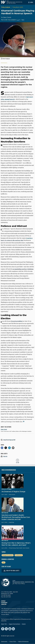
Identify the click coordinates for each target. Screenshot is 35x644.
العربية (18, 20)
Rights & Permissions (23, 641)
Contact (3, 601)
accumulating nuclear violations (23, 269)
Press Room (4, 603)
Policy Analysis (6, 7)
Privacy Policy (13, 641)
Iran (3, 562)
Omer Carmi (7, 17)
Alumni (24, 624)
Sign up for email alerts (11, 571)
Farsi (23, 20)
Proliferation (19, 555)
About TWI (4, 624)
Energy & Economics (8, 555)
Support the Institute (14, 624)
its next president (17, 321)
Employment (4, 641)
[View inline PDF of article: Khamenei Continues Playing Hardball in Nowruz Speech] (17, 440)
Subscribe (4, 604)
